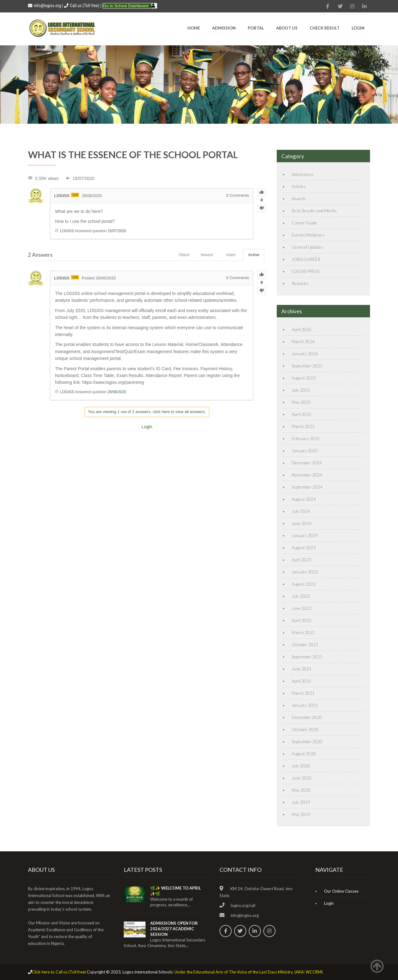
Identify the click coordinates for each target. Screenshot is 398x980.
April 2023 (301, 560)
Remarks (300, 283)
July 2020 (301, 766)
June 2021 (302, 669)
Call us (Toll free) (85, 6)
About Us (287, 28)
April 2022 (301, 620)
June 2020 (302, 778)
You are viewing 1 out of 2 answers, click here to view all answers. (147, 412)
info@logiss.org (44, 6)
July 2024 (301, 511)
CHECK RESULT (325, 28)
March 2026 (303, 341)
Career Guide (304, 223)
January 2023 (305, 572)
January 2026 (305, 354)
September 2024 (307, 487)
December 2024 (307, 463)
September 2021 (307, 657)
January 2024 (305, 535)
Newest (207, 255)
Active (254, 255)
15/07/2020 (117, 231)
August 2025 (304, 378)
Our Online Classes (341, 891)
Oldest (184, 255)
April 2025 (301, 414)
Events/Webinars (308, 235)
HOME (194, 28)
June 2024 (302, 523)
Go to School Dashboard (126, 6)
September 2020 (307, 741)
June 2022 (302, 608)
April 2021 (301, 681)
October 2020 (305, 729)
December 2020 (307, 717)
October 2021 (305, 644)
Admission (224, 28)
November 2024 (307, 475)
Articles (299, 186)
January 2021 (305, 705)
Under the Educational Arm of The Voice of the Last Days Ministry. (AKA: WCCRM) (249, 972)
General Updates (308, 247)
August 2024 (304, 499)
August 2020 (304, 754)
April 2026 (301, 329)
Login (358, 28)
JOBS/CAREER (306, 259)
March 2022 (303, 632)
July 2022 (301, 596)
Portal (256, 28)
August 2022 (304, 584)
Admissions (303, 174)
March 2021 (303, 693)
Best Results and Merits (314, 211)
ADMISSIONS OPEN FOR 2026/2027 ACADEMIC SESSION (174, 929)
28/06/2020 (117, 392)
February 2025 (306, 438)
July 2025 (301, 390)
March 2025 (303, 426)
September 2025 (307, 366)
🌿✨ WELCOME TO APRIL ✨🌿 (176, 891)
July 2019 (301, 802)
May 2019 (301, 814)
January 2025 (305, 451)
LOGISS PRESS (306, 271)
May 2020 (301, 790)
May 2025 (301, 402)
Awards (299, 198)
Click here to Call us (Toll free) (59, 972)
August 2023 (304, 548)
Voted (231, 255)
